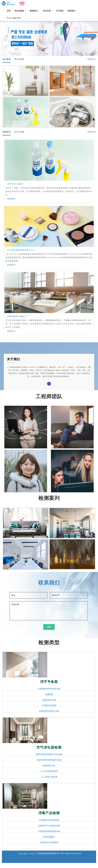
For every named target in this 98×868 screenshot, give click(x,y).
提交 (49, 627)
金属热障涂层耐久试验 (49, 711)
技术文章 (48, 11)
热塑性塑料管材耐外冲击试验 (49, 754)
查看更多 (91, 59)
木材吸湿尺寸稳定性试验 (49, 826)
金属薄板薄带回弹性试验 (49, 689)
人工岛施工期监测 (49, 777)
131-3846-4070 (14, 18)
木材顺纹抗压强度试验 (49, 820)
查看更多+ (12, 199)
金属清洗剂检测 (49, 705)
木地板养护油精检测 (49, 842)
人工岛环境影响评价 (49, 771)
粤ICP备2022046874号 (71, 853)
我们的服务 (20, 11)
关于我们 (60, 11)
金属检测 (49, 694)
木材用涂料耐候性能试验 (49, 831)
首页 (9, 11)
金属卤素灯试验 (49, 700)
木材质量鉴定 (49, 837)
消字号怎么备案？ (16, 184)
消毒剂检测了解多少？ (18, 316)
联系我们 (71, 11)
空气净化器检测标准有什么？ (21, 250)
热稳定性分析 (49, 766)
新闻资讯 (34, 11)
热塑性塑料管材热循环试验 (49, 760)
